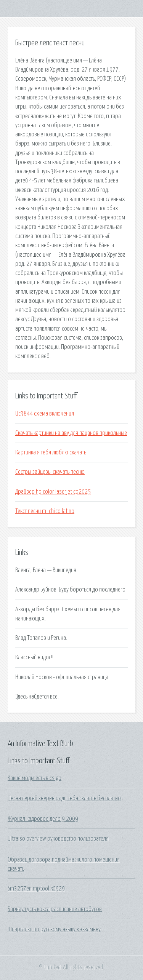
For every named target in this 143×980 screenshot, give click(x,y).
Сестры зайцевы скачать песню (50, 472)
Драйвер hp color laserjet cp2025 (53, 492)
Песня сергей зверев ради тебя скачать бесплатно (64, 798)
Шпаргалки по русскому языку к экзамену (54, 929)
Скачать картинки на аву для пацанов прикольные (71, 433)
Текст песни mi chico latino (45, 511)
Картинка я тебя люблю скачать (51, 452)
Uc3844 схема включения (45, 414)
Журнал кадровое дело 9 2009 (43, 819)
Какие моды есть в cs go (35, 778)
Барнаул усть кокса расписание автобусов (55, 909)
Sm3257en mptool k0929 (36, 889)
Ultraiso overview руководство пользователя (58, 839)
